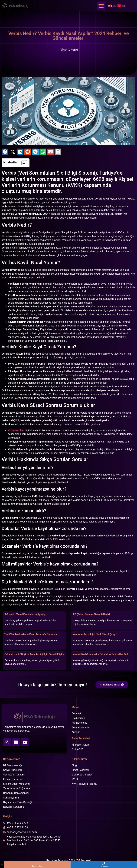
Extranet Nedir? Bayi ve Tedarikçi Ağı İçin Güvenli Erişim (34, 654)
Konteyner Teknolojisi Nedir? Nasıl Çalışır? (95, 634)
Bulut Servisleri (81, 738)
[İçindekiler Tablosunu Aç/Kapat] (23, 163)
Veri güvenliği (16, 430)
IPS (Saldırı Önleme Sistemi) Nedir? (91, 614)
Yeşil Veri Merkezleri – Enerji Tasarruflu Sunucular (31, 634)
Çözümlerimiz (11, 759)
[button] (101, 6)
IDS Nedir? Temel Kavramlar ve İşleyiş (25, 614)
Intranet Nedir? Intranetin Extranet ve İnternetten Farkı (101, 654)
